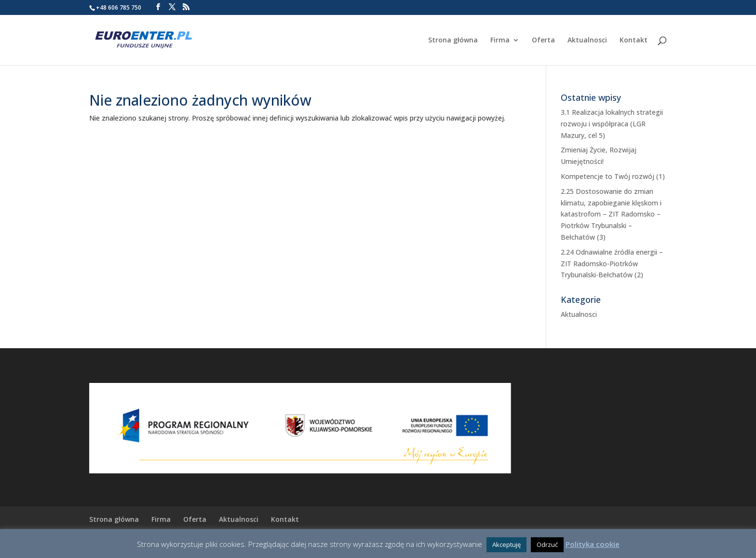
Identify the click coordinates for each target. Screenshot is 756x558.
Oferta (543, 41)
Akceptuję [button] (506, 544)
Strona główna (453, 41)
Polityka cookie (593, 544)
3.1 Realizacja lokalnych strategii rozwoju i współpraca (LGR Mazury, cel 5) (612, 124)
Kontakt (634, 41)
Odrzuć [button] (547, 544)
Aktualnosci (587, 41)
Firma (500, 41)
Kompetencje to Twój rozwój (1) (613, 176)
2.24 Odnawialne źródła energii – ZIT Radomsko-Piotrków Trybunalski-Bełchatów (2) (612, 264)
